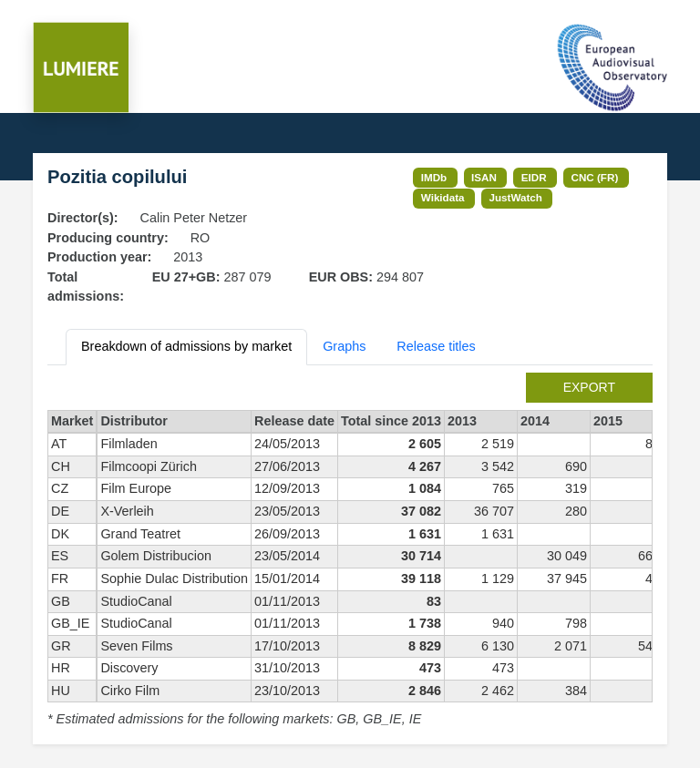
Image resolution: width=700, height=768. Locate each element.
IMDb (434, 177)
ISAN (484, 177)
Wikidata (443, 197)
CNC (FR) (595, 177)
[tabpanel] (350, 551)
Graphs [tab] (344, 346)
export (589, 387)
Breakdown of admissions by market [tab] (186, 346)
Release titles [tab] (436, 346)
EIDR (534, 177)
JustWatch (515, 197)
